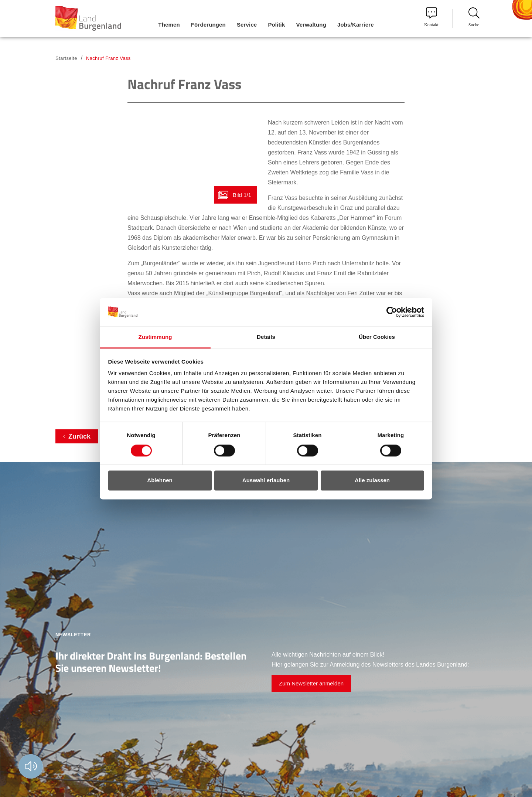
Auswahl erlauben (266, 481)
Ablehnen (160, 481)
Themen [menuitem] (169, 25)
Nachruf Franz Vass (108, 58)
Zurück (79, 436)
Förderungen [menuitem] (208, 25)
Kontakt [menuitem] (431, 17)
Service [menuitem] (247, 25)
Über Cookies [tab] (377, 337)
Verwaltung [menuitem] (311, 25)
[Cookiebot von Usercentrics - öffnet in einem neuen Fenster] (392, 312)
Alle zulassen (372, 481)
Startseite (66, 58)
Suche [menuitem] (474, 17)
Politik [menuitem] (276, 25)
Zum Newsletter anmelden (311, 683)
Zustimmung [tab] (155, 337)
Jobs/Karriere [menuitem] (356, 25)
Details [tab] (266, 337)
